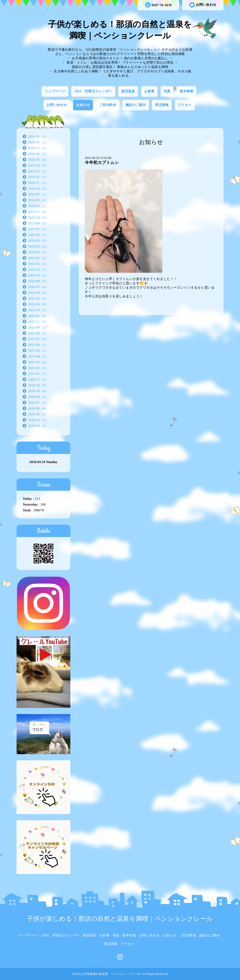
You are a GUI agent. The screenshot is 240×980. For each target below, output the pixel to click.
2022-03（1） (38, 310)
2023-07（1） (38, 229)
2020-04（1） (38, 420)
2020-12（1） (38, 379)
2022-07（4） (38, 287)
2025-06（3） (38, 154)
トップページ (55, 91)
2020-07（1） (38, 403)
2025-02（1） (38, 171)
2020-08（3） (38, 397)
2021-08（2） (38, 333)
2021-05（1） (38, 351)
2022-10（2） (38, 270)
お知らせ (83, 105)
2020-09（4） (38, 391)
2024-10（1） (38, 189)
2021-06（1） (38, 345)
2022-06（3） (38, 293)
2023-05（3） (38, 241)
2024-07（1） (38, 194)
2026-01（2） (38, 142)
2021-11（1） (38, 322)
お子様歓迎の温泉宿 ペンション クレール (111, 974)
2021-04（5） (38, 356)
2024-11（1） (38, 183)
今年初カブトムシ (102, 162)
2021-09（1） (38, 327)
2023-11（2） (38, 212)
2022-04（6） (38, 304)
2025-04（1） (38, 165)
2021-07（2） (38, 339)
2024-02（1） (38, 206)
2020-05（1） (38, 414)
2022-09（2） (38, 275)
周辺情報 (162, 105)
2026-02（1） (38, 136)
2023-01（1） (38, 264)
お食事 (149, 91)
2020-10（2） (38, 385)
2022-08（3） (38, 281)
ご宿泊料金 (108, 105)
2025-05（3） (38, 160)
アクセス (185, 105)
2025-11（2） (38, 148)
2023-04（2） (38, 246)
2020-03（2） (38, 426)
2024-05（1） (38, 200)
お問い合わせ (203, 5)
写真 (167, 91)
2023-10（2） (38, 217)
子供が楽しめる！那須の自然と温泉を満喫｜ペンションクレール (120, 919)
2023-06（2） (38, 235)
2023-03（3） (38, 252)
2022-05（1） (38, 298)
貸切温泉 (128, 91)
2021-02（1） (38, 368)
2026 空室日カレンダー (93, 91)
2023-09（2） (38, 223)
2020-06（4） (38, 408)
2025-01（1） (38, 177)
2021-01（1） (38, 374)
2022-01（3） (38, 316)
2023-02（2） (38, 258)
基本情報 (186, 91)
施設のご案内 (136, 105)
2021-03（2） (38, 362)
